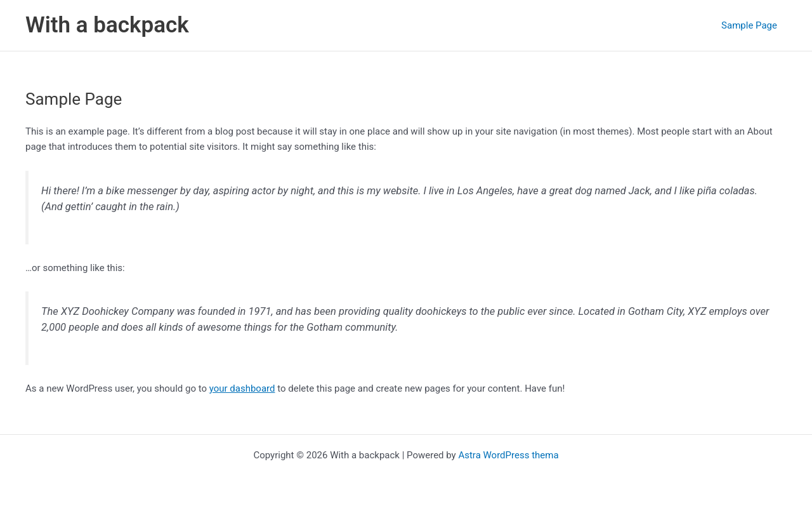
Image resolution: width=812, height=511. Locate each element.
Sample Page (749, 25)
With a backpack (107, 25)
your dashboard (242, 388)
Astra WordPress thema (508, 455)
